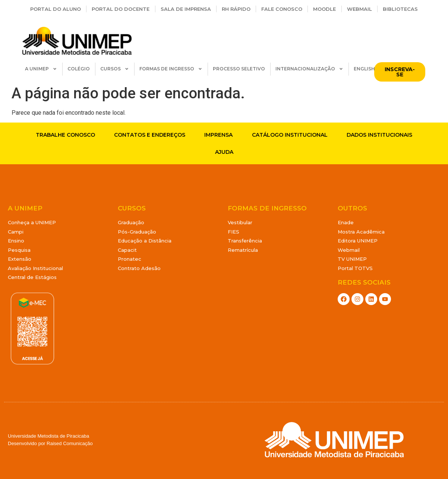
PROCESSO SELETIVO (239, 69)
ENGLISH (364, 69)
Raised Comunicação (70, 443)
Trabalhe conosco (65, 135)
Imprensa (218, 135)
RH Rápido (236, 9)
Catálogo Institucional (290, 135)
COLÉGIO (79, 69)
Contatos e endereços (150, 135)
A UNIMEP (41, 69)
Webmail (359, 9)
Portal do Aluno (56, 9)
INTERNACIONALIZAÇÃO (309, 69)
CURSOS (115, 69)
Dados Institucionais (379, 135)
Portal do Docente (121, 9)
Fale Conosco (282, 9)
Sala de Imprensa (186, 9)
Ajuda (224, 152)
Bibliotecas (400, 9)
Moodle (324, 9)
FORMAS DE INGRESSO (171, 69)
